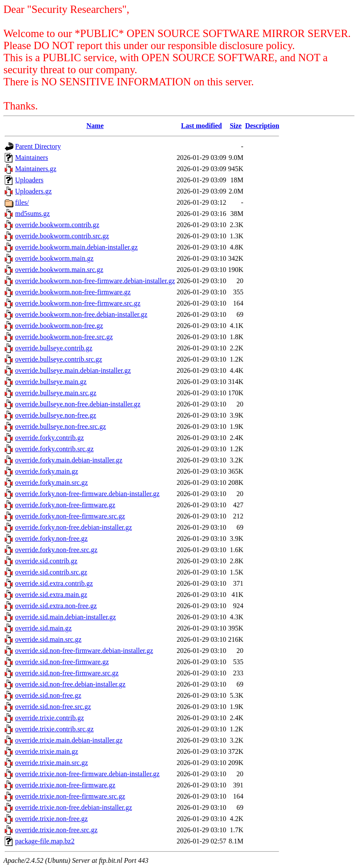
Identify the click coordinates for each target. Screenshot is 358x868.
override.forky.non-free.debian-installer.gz (74, 527)
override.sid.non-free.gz (48, 695)
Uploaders (29, 180)
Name (95, 126)
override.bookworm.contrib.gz (57, 225)
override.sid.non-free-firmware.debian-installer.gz (84, 651)
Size (236, 126)
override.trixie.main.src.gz (52, 763)
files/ (22, 202)
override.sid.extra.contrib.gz (54, 583)
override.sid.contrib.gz (46, 561)
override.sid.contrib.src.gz (51, 572)
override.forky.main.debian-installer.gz (69, 460)
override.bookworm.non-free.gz (59, 326)
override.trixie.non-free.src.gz (56, 830)
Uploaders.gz (33, 191)
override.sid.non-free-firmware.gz (62, 662)
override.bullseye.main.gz (51, 382)
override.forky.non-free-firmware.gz (65, 505)
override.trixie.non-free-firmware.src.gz (70, 796)
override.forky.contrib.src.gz (54, 449)
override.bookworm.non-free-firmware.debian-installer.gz (95, 281)
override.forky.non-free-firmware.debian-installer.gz (87, 494)
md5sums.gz (32, 214)
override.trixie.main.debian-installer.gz (69, 740)
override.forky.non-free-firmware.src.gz (70, 516)
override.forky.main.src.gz (52, 482)
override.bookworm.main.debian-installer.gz (76, 247)
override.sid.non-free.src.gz (53, 707)
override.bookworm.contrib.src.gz (62, 236)
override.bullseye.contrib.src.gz (59, 359)
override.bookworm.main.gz (54, 258)
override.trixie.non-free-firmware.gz (65, 785)
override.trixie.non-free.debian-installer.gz (74, 807)
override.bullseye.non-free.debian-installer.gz (78, 404)
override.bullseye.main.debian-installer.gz (73, 370)
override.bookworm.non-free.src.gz (64, 337)
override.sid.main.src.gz (48, 639)
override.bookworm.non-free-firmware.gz (73, 292)
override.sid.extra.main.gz (51, 595)
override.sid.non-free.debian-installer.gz (70, 684)
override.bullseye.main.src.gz (56, 393)
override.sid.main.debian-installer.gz (66, 617)
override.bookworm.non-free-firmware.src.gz (78, 303)
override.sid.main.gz (43, 628)
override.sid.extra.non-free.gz (56, 606)
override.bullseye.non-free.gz (56, 415)
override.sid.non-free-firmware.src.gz (67, 673)
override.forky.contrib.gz (49, 438)
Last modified (202, 126)
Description (262, 126)
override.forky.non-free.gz (51, 539)
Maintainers (31, 158)
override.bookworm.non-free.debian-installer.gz (81, 314)
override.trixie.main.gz (47, 751)
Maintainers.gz (36, 169)
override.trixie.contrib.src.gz (54, 729)
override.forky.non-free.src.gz (56, 550)
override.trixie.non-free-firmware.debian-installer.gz (87, 774)
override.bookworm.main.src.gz (59, 270)
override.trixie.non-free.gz (51, 819)
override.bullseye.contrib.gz (54, 348)
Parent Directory (38, 146)
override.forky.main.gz (47, 471)
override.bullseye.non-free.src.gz (61, 426)
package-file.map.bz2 (45, 841)
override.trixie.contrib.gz (50, 718)
